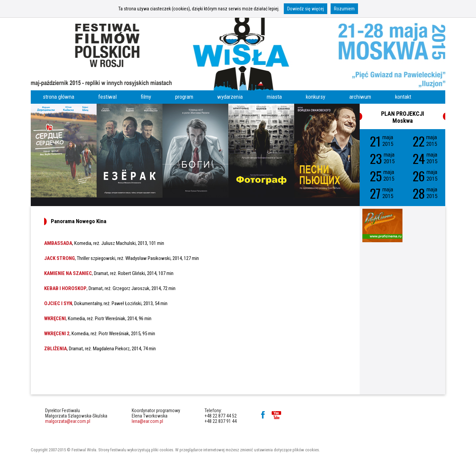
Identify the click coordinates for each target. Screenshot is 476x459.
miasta (274, 97)
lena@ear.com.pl (147, 421)
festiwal (107, 97)
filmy (146, 97)
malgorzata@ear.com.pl (68, 421)
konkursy (316, 97)
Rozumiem (344, 9)
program (184, 97)
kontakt (403, 97)
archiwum (360, 97)
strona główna (58, 97)
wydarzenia (230, 97)
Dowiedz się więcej (306, 9)
